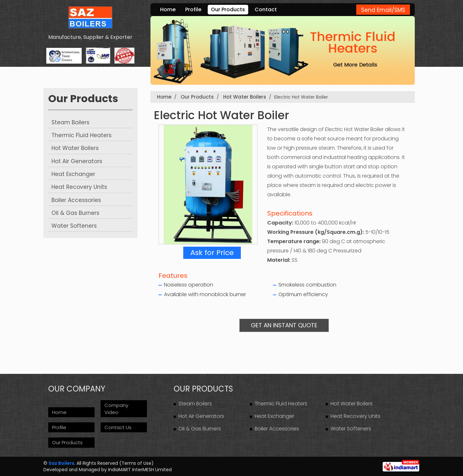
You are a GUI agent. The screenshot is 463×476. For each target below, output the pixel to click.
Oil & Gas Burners (75, 213)
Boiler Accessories (76, 200)
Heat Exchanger (73, 174)
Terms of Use (136, 463)
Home (168, 9)
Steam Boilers (70, 122)
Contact (266, 9)
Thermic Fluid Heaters (82, 135)
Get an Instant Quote (284, 325)
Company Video (116, 409)
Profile (193, 9)
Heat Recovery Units (79, 187)
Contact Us (118, 427)
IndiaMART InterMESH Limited (140, 470)
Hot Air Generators (77, 161)
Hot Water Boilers (75, 148)
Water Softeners (74, 226)
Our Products (228, 9)
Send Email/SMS (383, 10)
